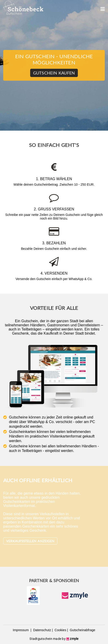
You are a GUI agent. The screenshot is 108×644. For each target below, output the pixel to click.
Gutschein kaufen (54, 73)
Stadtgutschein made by (54, 639)
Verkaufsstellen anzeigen (30, 541)
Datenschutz (42, 630)
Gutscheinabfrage (82, 630)
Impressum (21, 630)
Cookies (60, 630)
